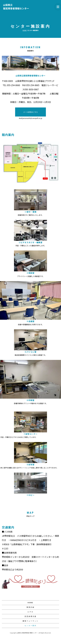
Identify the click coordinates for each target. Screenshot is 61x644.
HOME (25, 30)
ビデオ (30, 612)
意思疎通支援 (30, 616)
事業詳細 (30, 607)
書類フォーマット (30, 621)
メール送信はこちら (30, 112)
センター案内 (30, 626)
